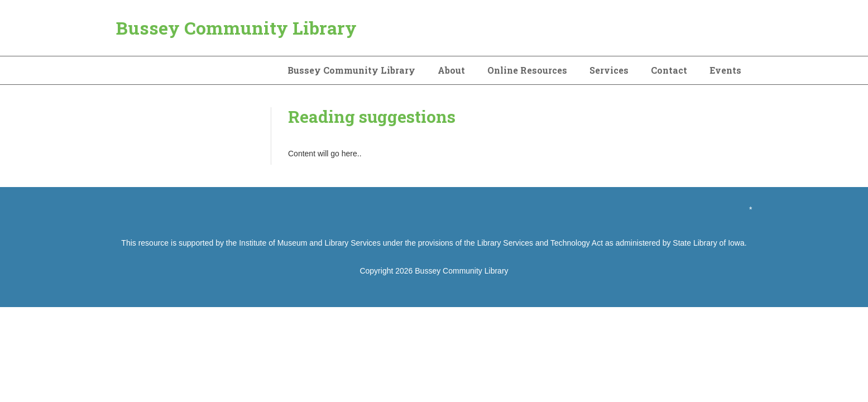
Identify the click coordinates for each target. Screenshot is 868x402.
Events (725, 70)
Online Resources (527, 70)
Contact (669, 70)
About (451, 70)
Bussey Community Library (236, 28)
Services (609, 70)
